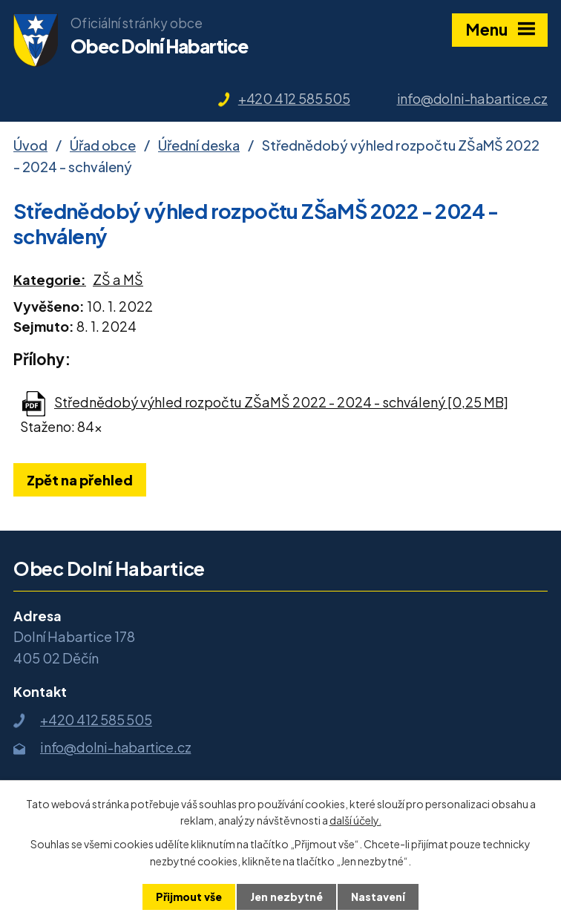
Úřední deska (199, 145)
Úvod (30, 145)
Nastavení (378, 897)
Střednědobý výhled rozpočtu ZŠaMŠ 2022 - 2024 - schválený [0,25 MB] (281, 402)
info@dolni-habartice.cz (472, 98)
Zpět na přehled (80, 480)
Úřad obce (103, 145)
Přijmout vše (189, 897)
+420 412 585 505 (294, 98)
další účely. (355, 820)
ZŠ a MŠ (118, 279)
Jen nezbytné (286, 897)
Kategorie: (50, 279)
